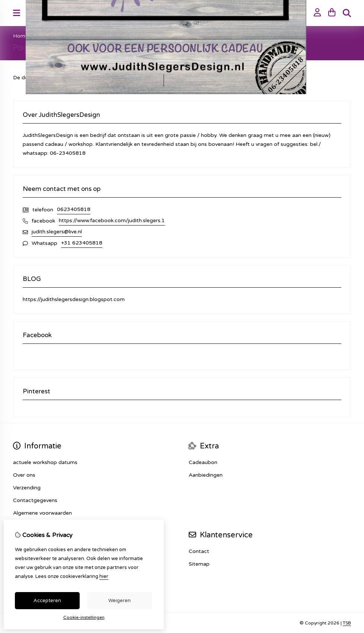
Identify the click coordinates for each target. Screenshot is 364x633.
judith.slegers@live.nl (57, 232)
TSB (347, 623)
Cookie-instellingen (84, 617)
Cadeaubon (203, 462)
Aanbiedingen (206, 475)
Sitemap (199, 564)
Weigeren (119, 601)
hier (104, 576)
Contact (199, 551)
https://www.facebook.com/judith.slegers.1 (112, 220)
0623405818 (74, 209)
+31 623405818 (82, 243)
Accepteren (47, 601)
